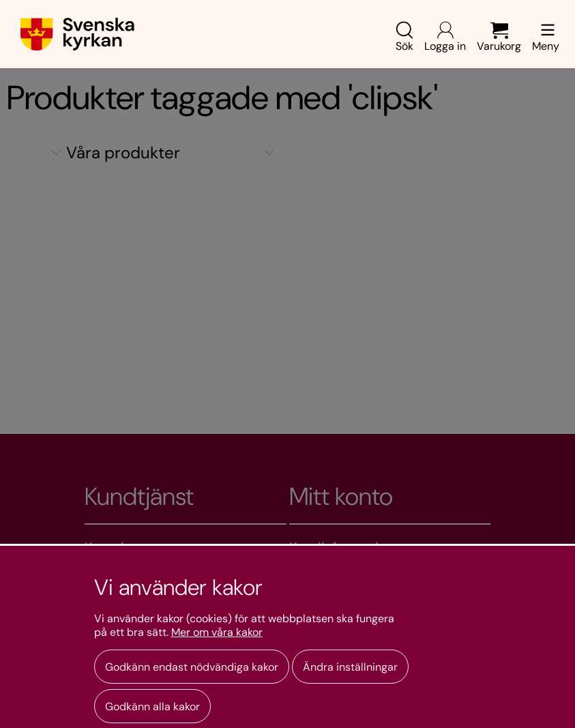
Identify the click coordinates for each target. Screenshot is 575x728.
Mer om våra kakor (217, 632)
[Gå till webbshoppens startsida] (77, 34)
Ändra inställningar (350, 667)
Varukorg (499, 37)
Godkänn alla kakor (152, 707)
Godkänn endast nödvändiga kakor (192, 667)
